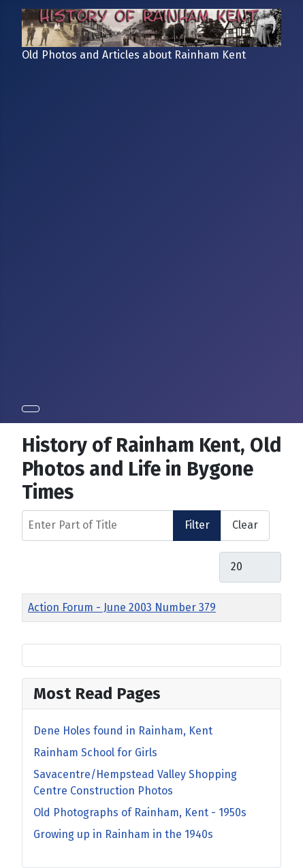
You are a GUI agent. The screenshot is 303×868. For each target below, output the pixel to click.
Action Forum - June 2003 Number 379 (122, 607)
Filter (197, 525)
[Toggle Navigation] (31, 409)
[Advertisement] (151, 231)
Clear (245, 525)
